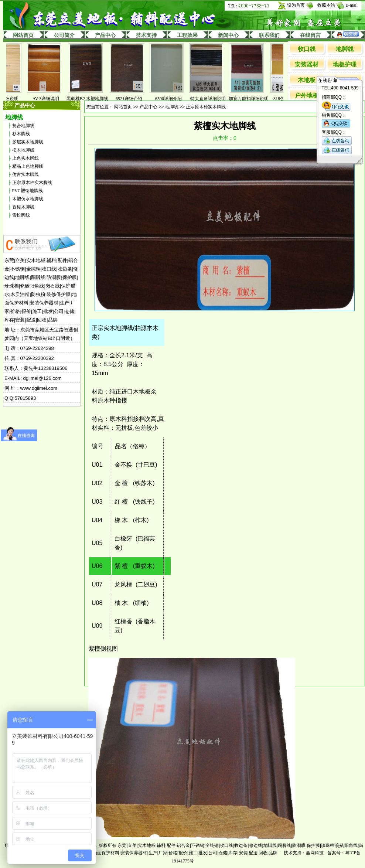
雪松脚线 (21, 215)
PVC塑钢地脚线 (28, 191)
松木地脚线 (23, 150)
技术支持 (146, 35)
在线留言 (310, 35)
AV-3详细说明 (50, 99)
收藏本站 (326, 5)
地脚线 (345, 49)
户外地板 (307, 96)
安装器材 (307, 64)
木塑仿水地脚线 (28, 199)
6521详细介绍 (133, 99)
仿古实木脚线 (25, 174)
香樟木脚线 (23, 207)
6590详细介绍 (172, 99)
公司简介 (64, 35)
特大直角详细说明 (212, 99)
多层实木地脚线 (28, 142)
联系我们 (269, 35)
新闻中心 (228, 35)
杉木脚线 (21, 134)
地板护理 (345, 64)
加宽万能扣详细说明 (252, 99)
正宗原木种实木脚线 (32, 183)
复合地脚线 (23, 126)
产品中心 (105, 35)
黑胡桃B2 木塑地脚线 (91, 99)
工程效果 (187, 35)
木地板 (307, 80)
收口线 (307, 49)
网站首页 (23, 35)
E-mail (352, 5)
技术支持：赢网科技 (304, 853)
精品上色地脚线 (28, 166)
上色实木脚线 (25, 158)
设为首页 (296, 5)
